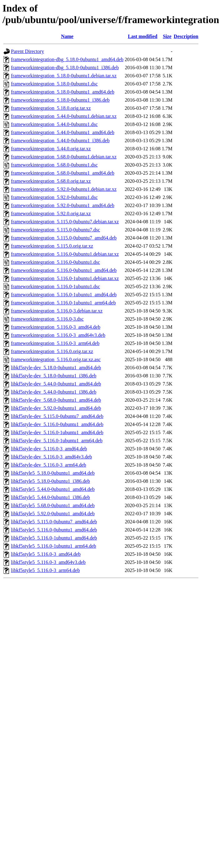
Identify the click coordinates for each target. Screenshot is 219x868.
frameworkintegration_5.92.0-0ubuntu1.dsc (54, 197)
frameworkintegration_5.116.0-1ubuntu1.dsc (55, 286)
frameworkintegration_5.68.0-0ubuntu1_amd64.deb (63, 173)
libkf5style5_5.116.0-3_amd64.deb (46, 554)
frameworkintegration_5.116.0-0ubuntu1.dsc (55, 262)
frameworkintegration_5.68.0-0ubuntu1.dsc (54, 165)
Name (67, 36)
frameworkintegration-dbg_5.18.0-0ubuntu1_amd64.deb (67, 59)
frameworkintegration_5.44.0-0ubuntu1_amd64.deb (63, 132)
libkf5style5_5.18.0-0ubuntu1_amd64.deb (53, 473)
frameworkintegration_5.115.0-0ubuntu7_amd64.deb (64, 238)
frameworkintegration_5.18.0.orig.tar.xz (51, 108)
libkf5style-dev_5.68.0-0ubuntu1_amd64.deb (56, 400)
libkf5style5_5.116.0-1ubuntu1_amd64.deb (54, 538)
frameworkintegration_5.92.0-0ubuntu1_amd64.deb (63, 205)
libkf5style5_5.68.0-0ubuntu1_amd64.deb (53, 505)
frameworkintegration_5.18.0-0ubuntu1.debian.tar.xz (64, 76)
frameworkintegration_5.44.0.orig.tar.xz (51, 149)
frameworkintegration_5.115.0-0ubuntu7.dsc (55, 230)
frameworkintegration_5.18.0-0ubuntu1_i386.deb (60, 100)
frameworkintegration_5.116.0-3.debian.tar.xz (57, 311)
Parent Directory (27, 51)
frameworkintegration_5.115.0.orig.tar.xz (52, 246)
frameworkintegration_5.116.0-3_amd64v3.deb (58, 335)
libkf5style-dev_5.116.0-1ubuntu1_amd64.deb (57, 432)
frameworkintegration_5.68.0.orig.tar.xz (51, 181)
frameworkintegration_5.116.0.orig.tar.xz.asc (56, 359)
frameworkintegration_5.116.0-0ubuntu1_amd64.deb (64, 270)
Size (167, 36)
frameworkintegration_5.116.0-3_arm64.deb (55, 343)
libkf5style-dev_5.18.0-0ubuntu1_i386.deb (54, 376)
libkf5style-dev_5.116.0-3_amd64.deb (49, 449)
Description (186, 36)
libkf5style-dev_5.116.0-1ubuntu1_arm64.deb (57, 441)
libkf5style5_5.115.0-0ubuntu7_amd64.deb (54, 522)
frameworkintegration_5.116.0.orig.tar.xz (52, 351)
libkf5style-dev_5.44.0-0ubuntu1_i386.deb (54, 392)
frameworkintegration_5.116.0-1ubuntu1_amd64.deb (64, 295)
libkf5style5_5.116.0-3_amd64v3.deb (48, 562)
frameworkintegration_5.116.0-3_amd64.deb (56, 327)
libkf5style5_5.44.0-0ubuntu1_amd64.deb (53, 489)
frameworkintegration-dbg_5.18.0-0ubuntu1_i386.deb (65, 68)
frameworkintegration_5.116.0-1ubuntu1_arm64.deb (63, 303)
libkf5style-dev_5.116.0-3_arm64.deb (49, 465)
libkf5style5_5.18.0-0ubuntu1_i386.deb (50, 481)
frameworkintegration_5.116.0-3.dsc (47, 319)
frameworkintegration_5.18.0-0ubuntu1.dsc (54, 84)
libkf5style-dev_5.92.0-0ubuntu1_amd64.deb (56, 408)
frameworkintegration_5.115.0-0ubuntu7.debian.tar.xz (65, 222)
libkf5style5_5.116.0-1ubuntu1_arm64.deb (54, 546)
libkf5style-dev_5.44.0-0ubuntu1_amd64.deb (56, 384)
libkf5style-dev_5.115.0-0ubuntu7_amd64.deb (57, 416)
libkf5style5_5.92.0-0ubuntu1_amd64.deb (53, 514)
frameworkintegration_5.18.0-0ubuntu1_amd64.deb (63, 92)
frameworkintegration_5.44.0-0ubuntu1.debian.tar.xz (64, 116)
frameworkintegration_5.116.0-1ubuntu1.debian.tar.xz (65, 278)
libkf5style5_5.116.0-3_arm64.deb (45, 570)
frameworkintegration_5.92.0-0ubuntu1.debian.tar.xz (64, 189)
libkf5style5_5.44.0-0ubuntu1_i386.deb (50, 497)
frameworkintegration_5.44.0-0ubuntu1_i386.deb (60, 141)
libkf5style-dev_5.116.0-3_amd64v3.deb (51, 457)
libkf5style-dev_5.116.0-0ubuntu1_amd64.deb (57, 424)
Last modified (143, 36)
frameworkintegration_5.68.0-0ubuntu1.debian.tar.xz (64, 157)
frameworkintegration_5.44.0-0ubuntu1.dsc (54, 124)
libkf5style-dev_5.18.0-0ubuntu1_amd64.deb (56, 368)
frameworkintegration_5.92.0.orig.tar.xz (51, 213)
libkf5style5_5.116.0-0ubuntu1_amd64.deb (54, 530)
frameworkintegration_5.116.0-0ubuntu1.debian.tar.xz (65, 254)
